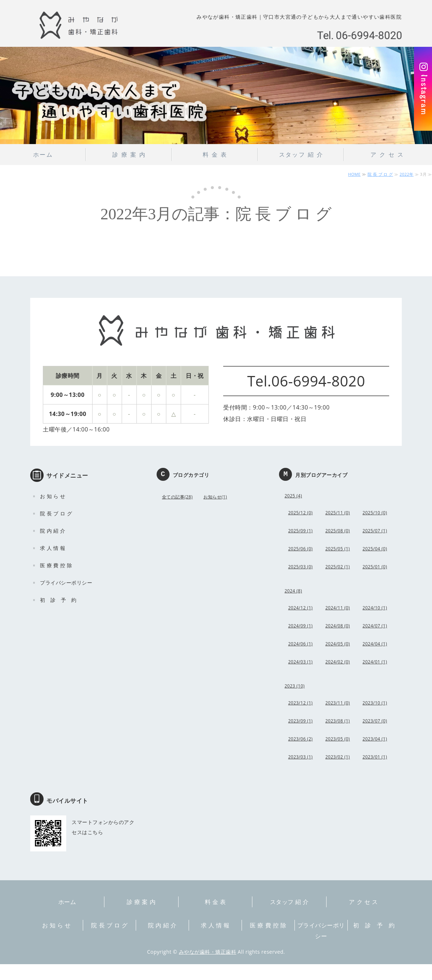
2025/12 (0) (300, 513)
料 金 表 (215, 155)
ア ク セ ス (387, 155)
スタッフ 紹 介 (301, 155)
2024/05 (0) (338, 644)
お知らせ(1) (215, 497)
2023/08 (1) (338, 721)
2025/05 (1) (338, 549)
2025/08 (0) (338, 531)
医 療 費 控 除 (56, 565)
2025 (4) (293, 496)
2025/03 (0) (300, 567)
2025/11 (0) (338, 513)
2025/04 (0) (375, 549)
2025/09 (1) (300, 531)
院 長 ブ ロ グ (380, 174)
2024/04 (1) (375, 644)
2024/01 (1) (375, 662)
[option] (216, 95)
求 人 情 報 (53, 548)
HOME (354, 174)
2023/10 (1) (375, 703)
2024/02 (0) (338, 662)
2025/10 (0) (375, 513)
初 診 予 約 (58, 600)
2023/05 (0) (338, 739)
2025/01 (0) (375, 567)
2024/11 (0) (338, 608)
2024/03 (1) (300, 662)
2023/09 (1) (300, 721)
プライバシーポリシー (66, 583)
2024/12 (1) (300, 608)
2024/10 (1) (375, 608)
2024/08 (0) (338, 626)
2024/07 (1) (375, 626)
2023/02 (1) (338, 757)
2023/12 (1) (300, 703)
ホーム (43, 155)
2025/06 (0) (300, 549)
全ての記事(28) (177, 497)
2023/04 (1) (375, 739)
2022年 (407, 174)
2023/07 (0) (375, 721)
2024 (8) (293, 591)
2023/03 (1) (300, 757)
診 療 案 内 (129, 155)
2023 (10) (294, 686)
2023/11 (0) (338, 703)
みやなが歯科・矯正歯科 (208, 952)
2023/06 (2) (300, 739)
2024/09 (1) (300, 626)
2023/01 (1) (375, 757)
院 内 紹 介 (53, 531)
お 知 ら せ (53, 496)
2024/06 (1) (300, 644)
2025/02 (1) (338, 567)
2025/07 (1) (375, 531)
